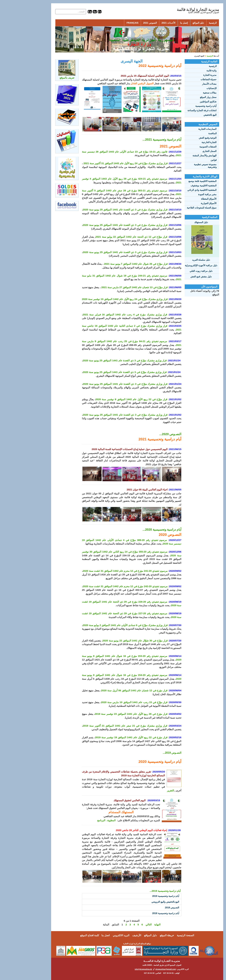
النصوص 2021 (126, 23)
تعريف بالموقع (43, 78)
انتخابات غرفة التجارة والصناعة (178, 110)
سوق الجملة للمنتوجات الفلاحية (178, 208)
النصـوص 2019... (148, 753)
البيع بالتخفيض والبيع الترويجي (141, 902)
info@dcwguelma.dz (119, 969)
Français (108, 23)
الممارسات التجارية (183, 129)
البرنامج (77, 820)
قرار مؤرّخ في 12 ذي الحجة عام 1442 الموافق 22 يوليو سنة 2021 (107, 237)
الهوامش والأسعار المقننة (181, 155)
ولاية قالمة (187, 71)
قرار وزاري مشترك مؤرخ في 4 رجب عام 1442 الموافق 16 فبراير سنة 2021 (101, 315)
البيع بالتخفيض (186, 115)
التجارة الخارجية (185, 142)
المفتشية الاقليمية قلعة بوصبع (178, 181)
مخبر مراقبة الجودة (183, 194)
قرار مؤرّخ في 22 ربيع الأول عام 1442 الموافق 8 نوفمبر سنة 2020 (107, 399)
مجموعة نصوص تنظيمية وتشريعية (181, 166)
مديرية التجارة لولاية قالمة (174, 10)
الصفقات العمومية (184, 147)
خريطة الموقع (143, 935)
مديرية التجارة (186, 75)
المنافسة (188, 133)
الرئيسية (189, 23)
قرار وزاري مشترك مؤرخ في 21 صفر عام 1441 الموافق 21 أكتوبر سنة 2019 (101, 726)
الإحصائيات (187, 88)
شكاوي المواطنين (184, 102)
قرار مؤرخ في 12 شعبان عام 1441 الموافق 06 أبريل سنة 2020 (110, 690)
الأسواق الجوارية (185, 203)
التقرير (146, 790)
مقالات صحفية (186, 93)
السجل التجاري (185, 151)
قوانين (190, 160)
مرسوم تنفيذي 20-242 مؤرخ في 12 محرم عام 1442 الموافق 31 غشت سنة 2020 (101, 586)
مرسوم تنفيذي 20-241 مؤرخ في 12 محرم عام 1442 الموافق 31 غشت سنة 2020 (101, 571)
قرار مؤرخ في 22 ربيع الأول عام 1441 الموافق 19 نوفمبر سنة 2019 (107, 737)
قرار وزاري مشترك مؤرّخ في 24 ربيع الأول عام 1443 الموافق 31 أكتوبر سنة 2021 (101, 163)
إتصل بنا (160, 23)
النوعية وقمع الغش (184, 138)
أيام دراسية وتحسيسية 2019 (142, 896)
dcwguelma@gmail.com (142, 969)
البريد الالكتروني (97, 935)
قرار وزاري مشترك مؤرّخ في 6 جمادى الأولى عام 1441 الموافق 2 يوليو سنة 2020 (101, 625)
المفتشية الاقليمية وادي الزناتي (178, 190)
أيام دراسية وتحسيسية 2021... (138, 139)
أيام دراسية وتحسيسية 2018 (142, 913)
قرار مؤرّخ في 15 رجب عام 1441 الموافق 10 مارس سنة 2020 (110, 702)
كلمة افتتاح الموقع (65, 935)
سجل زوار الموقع (184, 97)
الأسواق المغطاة (185, 199)
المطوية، (87, 820)
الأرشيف (113, 935)
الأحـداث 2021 (144, 23)
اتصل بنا (81, 935)
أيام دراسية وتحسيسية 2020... (138, 530)
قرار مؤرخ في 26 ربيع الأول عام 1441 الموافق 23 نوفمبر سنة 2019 (107, 714)
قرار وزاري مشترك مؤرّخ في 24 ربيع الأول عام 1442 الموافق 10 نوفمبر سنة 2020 (101, 299)
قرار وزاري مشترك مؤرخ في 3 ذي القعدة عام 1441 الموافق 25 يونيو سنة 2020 (101, 210)
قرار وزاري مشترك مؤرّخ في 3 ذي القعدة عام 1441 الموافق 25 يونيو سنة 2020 (101, 360)
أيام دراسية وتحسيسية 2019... (141, 891)
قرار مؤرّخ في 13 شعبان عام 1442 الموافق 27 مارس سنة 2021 (110, 287)
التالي (124, 924)
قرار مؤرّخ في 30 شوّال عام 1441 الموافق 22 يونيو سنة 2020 (111, 641)
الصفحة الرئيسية (161, 935)
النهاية (133, 924)
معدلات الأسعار (185, 84)
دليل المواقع (174, 23)
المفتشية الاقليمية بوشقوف (180, 186)
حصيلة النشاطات (185, 79)
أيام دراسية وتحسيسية (182, 106)
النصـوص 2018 (148, 908)
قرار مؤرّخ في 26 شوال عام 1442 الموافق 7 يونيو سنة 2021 (112, 264)
